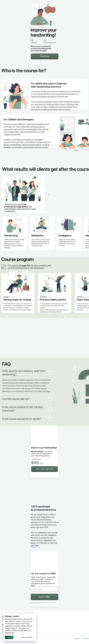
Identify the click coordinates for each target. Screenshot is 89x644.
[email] (45, 589)
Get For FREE (45, 597)
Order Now (45, 56)
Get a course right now (44, 469)
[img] (59, 624)
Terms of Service (37, 603)
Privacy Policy (52, 602)
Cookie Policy (9, 633)
